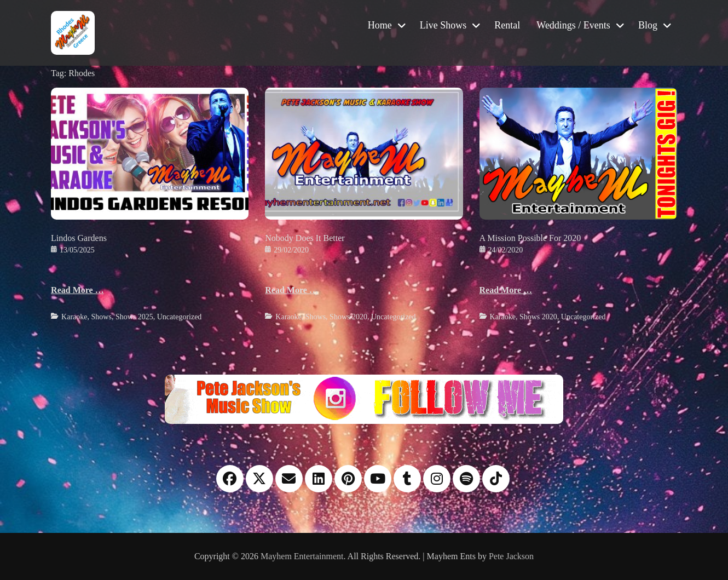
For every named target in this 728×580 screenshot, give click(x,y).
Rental (507, 25)
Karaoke (74, 317)
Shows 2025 (134, 317)
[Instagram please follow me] (364, 398)
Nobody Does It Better (305, 238)
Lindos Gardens (79, 238)
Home (380, 25)
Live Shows (443, 25)
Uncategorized (180, 317)
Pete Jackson (511, 556)
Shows (102, 317)
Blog (648, 25)
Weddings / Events (573, 25)
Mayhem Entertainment (302, 556)
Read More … (77, 290)
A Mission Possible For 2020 (530, 238)
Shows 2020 (348, 317)
